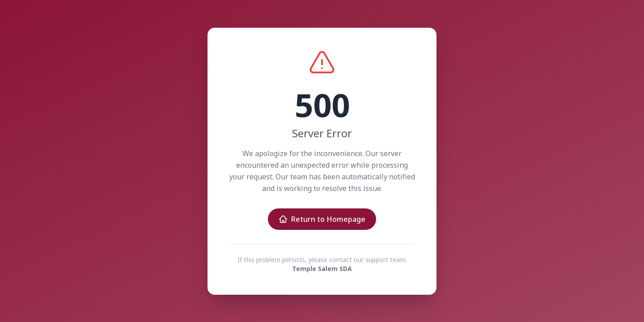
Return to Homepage (322, 219)
